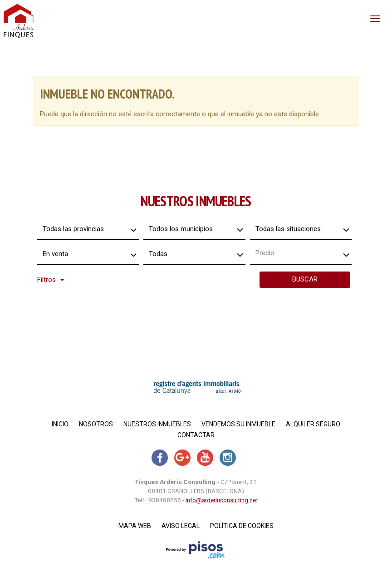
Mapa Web (135, 526)
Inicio (60, 424)
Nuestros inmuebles (157, 424)
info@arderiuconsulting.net (222, 500)
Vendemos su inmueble (238, 424)
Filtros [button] (51, 280)
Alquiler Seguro (313, 424)
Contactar (196, 435)
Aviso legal (181, 526)
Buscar (305, 279)
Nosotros (96, 424)
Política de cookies (242, 526)
